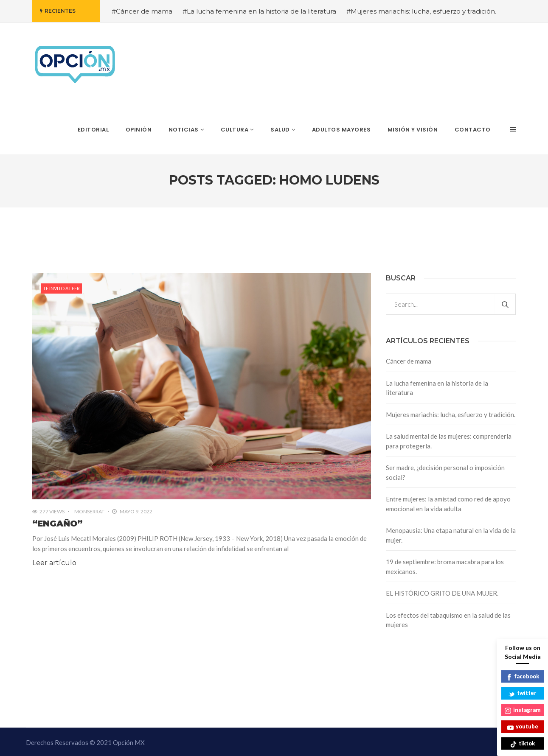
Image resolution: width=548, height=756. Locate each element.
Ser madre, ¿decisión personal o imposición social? (445, 472)
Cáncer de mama (409, 361)
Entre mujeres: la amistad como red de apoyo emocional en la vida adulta (448, 504)
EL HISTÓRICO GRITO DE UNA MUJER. (442, 593)
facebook (523, 677)
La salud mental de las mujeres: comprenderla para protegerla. (449, 441)
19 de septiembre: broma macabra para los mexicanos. (445, 567)
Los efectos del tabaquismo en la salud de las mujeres (448, 620)
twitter (523, 693)
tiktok (523, 744)
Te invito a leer (61, 288)
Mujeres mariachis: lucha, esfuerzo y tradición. (451, 414)
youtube (523, 727)
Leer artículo (54, 563)
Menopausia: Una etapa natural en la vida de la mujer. (451, 535)
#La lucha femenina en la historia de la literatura (259, 11)
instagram (523, 710)
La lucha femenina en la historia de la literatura (437, 388)
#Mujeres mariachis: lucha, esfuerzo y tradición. (421, 11)
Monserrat (89, 511)
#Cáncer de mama (142, 11)
